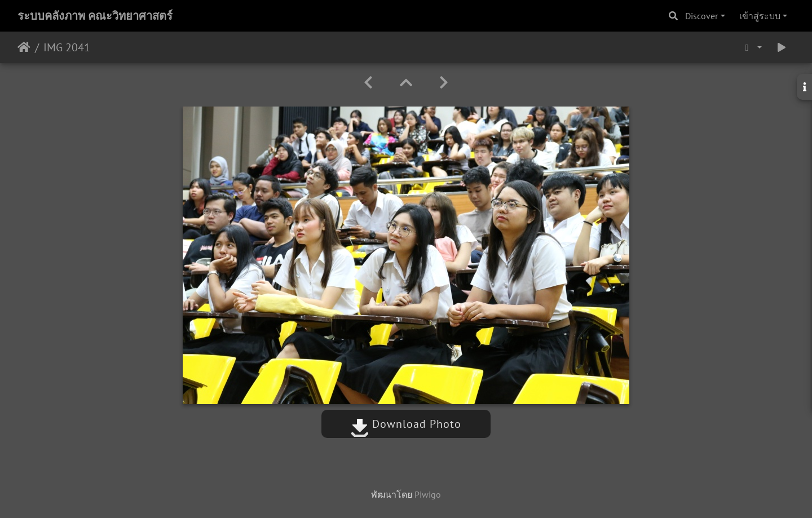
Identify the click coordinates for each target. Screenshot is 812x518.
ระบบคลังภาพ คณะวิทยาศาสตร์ (95, 16)
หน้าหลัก (24, 47)
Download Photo (406, 424)
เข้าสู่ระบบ (760, 16)
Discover (701, 16)
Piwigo (428, 494)
